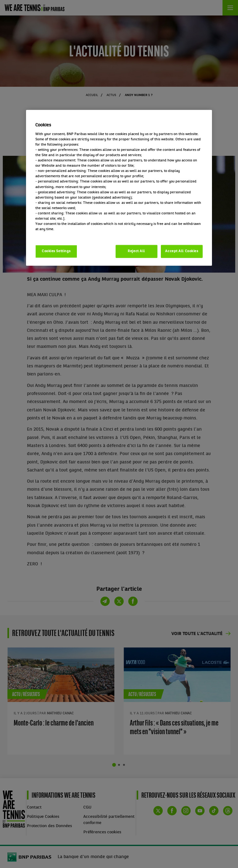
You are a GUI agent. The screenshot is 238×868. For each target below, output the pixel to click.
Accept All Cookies (182, 251)
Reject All (136, 251)
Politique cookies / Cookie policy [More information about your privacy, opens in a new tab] (63, 235)
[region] (119, 188)
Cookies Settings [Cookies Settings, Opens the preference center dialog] (56, 251)
